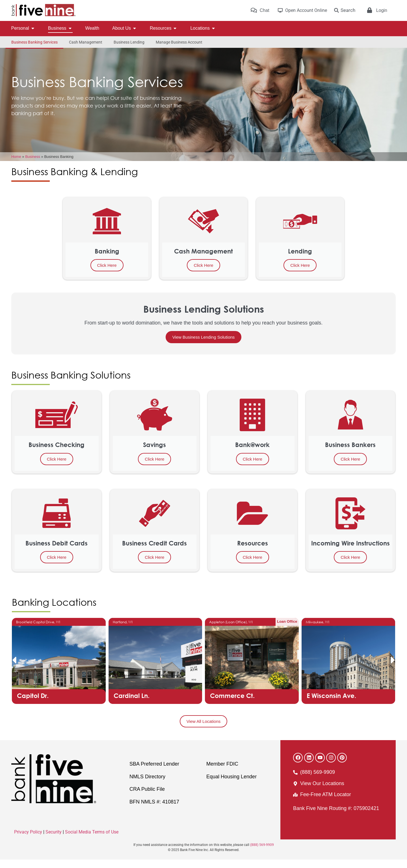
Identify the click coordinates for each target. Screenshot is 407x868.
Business (33, 165)
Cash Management (86, 42)
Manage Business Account (179, 42)
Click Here (107, 274)
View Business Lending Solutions (204, 346)
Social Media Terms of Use (92, 840)
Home (16, 165)
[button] (14, 669)
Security (54, 840)
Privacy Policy (28, 840)
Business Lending (129, 42)
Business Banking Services (34, 42)
